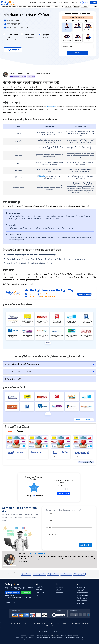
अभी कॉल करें (93, 3)
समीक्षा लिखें (58, 624)
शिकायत (47, 625)
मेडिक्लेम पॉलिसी (81, 603)
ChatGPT (68, 6)
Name (50, 513)
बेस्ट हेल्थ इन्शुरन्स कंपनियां (39, 574)
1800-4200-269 (26, 598)
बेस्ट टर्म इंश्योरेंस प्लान (82, 601)
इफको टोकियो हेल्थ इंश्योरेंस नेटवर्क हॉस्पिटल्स (72, 336)
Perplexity (84, 6)
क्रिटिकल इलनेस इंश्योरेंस (79, 574)
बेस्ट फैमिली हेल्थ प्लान (66, 574)
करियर (18, 624)
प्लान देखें (78, 53)
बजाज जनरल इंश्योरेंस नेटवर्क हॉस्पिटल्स (13, 336)
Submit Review (63, 494)
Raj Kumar (46, 74)
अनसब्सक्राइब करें (66, 624)
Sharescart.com (76, 624)
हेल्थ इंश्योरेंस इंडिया (26, 574)
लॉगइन (52, 625)
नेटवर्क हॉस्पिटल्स (81, 587)
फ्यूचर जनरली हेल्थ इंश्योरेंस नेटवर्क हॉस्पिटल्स (86, 336)
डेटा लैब (53, 624)
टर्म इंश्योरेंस (43, 2)
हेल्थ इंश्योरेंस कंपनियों (80, 420)
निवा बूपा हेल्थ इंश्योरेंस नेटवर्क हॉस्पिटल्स (72, 322)
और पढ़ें (48, 343)
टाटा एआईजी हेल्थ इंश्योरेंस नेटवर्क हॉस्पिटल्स (86, 322)
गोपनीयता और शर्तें (46, 624)
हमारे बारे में (13, 624)
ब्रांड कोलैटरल (24, 624)
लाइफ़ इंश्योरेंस (52, 2)
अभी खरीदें (74, 2)
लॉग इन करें (86, 3)
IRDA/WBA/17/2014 (54, 636)
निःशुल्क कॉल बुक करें (13, 50)
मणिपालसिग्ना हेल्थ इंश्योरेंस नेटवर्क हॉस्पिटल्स (42, 336)
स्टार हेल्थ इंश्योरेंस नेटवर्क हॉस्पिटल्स (13, 322)
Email (50, 520)
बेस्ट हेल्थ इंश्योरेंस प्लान (53, 574)
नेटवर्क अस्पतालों (52, 107)
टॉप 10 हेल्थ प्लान (36, 452)
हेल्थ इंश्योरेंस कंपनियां (82, 593)
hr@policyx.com (10, 603)
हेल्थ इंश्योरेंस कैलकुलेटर (83, 595)
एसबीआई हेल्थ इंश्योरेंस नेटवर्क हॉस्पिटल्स (27, 336)
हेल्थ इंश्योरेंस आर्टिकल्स (88, 462)
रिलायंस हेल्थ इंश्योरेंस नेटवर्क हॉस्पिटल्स (57, 336)
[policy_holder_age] (78, 46)
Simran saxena (24, 74)
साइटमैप (38, 624)
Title (50, 527)
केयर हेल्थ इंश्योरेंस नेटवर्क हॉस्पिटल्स (27, 322)
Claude (76, 6)
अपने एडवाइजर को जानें (86, 624)
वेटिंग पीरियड (43, 176)
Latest (10, 431)
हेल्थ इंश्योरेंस (33, 2)
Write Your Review (54, 535)
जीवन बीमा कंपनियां (82, 598)
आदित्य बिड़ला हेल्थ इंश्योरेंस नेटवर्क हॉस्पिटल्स (42, 322)
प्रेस (8, 624)
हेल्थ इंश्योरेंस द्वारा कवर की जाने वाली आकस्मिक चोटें (82, 453)
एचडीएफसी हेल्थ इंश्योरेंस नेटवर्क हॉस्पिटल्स (57, 322)
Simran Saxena (37, 553)
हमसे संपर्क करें (32, 624)
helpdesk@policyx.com (12, 598)
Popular (20, 431)
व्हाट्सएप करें (26, 593)
